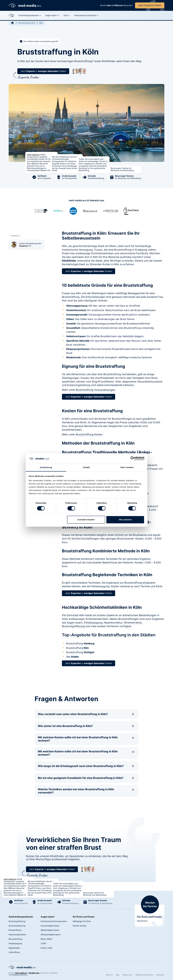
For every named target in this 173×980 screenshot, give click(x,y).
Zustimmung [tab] (46, 467)
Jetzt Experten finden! (150, 5)
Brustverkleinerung (17, 926)
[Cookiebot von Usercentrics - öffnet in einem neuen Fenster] (133, 458)
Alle (73, 657)
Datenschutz (127, 975)
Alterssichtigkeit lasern (51, 934)
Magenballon (14, 948)
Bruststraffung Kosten (89, 434)
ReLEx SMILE (46, 939)
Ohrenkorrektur (133, 623)
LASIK (43, 943)
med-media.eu (33, 155)
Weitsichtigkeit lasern (50, 930)
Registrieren (142, 921)
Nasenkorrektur (113, 623)
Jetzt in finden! (43, 71)
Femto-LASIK (46, 948)
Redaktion (24, 246)
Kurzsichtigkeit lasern (50, 926)
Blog (118, 975)
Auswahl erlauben (86, 520)
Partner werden (80, 926)
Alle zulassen (125, 520)
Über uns (109, 975)
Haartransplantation (17, 934)
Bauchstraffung (15, 939)
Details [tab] (86, 467)
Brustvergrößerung (73, 626)
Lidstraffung (14, 952)
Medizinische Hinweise (144, 975)
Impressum (160, 975)
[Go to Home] (12, 23)
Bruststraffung (80, 643)
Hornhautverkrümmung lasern (54, 921)
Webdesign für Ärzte (82, 921)
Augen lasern (75, 623)
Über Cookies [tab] (127, 467)
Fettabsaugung (93, 623)
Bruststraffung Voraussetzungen (95, 390)
